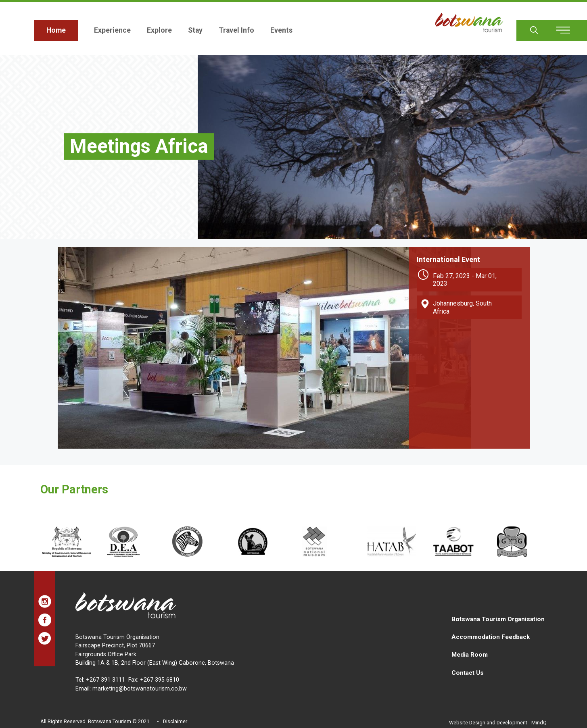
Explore (159, 30)
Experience (112, 30)
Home (56, 30)
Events (281, 30)
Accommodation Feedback (491, 637)
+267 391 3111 (105, 680)
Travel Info (236, 30)
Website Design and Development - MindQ (498, 723)
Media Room (470, 655)
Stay (195, 30)
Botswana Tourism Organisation (498, 619)
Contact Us (468, 673)
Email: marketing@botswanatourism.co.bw (131, 689)
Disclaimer (175, 721)
